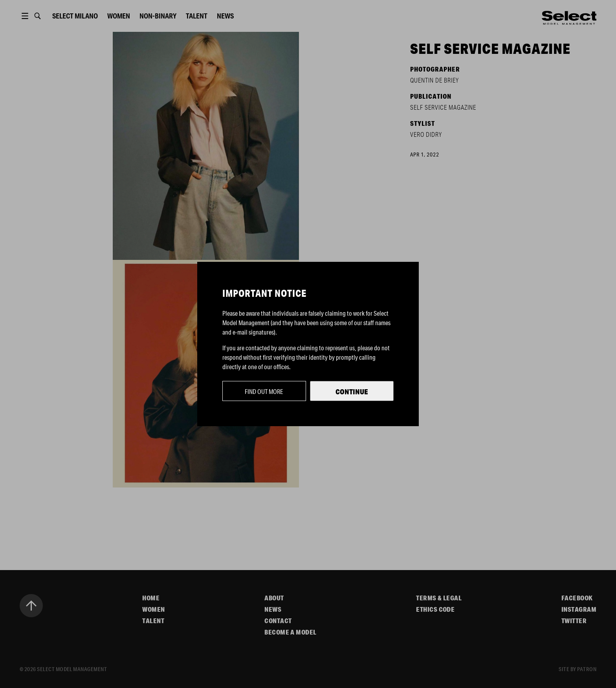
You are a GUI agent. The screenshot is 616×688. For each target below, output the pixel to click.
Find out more (264, 391)
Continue (352, 392)
